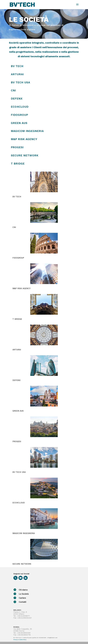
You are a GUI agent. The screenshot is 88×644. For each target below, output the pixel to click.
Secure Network (25, 155)
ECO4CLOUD (19, 503)
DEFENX (17, 99)
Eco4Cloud (20, 107)
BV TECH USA (21, 82)
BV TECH (17, 66)
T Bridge (18, 164)
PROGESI (17, 441)
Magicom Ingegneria (27, 131)
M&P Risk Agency (24, 139)
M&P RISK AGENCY (21, 288)
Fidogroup (19, 115)
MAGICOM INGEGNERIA (24, 533)
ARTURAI (17, 74)
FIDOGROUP (18, 258)
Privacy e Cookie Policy (20, 640)
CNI (13, 90)
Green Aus (19, 123)
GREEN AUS (18, 411)
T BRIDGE (17, 319)
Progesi (17, 147)
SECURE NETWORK (22, 564)
